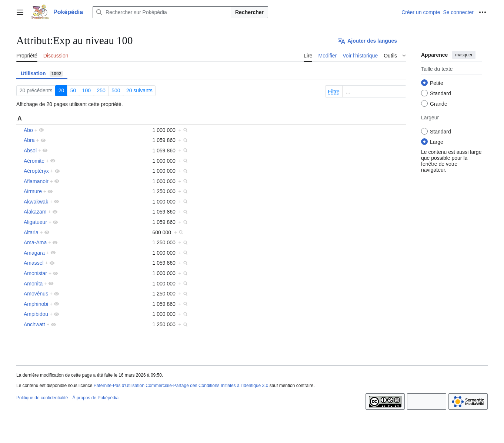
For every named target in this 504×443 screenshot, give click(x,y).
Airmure (33, 191)
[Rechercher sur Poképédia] (162, 12)
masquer (464, 55)
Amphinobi (36, 304)
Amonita (33, 284)
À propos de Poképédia (95, 398)
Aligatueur (35, 222)
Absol (30, 151)
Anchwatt (34, 324)
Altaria (31, 232)
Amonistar (35, 273)
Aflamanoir (36, 181)
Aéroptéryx (36, 171)
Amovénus (36, 294)
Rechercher (249, 12)
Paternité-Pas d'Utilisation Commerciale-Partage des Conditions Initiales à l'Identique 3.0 (181, 386)
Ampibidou (36, 314)
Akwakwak (36, 202)
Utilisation (42, 74)
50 (73, 90)
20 (61, 90)
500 (116, 90)
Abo (28, 130)
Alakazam (35, 212)
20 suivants (139, 90)
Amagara (34, 253)
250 (101, 90)
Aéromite (34, 161)
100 (86, 90)
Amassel (34, 263)
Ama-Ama (35, 242)
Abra (29, 140)
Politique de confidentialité (42, 398)
